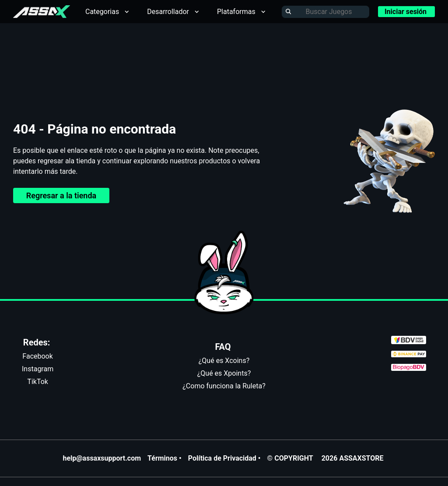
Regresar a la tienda (61, 195)
